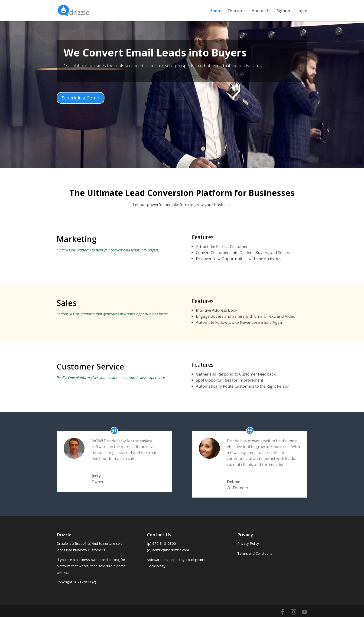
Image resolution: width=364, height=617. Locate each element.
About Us (261, 11)
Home (215, 11)
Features (237, 11)
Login (302, 11)
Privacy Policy (248, 543)
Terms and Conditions (255, 553)
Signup (283, 11)
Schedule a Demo (81, 98)
